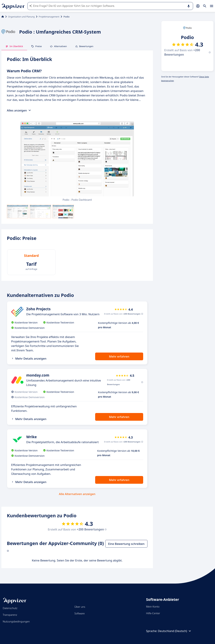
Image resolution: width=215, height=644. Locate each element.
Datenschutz (10, 608)
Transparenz (10, 615)
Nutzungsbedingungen (16, 621)
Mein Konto (153, 607)
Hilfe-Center (153, 613)
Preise (36, 46)
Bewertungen (84, 46)
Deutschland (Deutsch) (175, 631)
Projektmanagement (49, 17)
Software (80, 613)
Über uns (80, 607)
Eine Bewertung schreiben (126, 544)
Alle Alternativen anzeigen (77, 494)
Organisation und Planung (21, 17)
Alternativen (58, 46)
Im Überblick (14, 46)
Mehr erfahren (119, 356)
